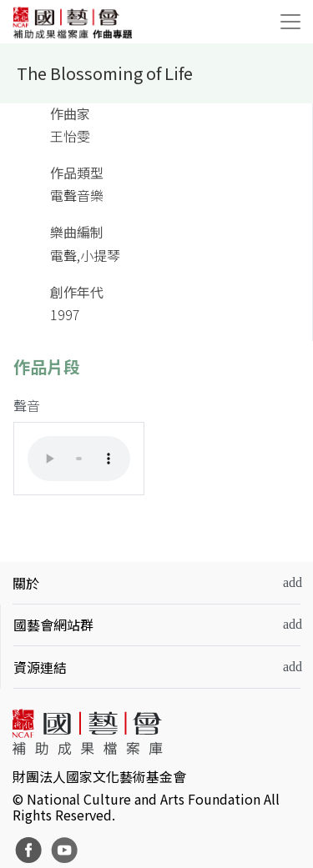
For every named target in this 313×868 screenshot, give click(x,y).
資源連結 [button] (40, 667)
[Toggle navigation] (290, 22)
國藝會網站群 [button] (53, 625)
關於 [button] (26, 583)
